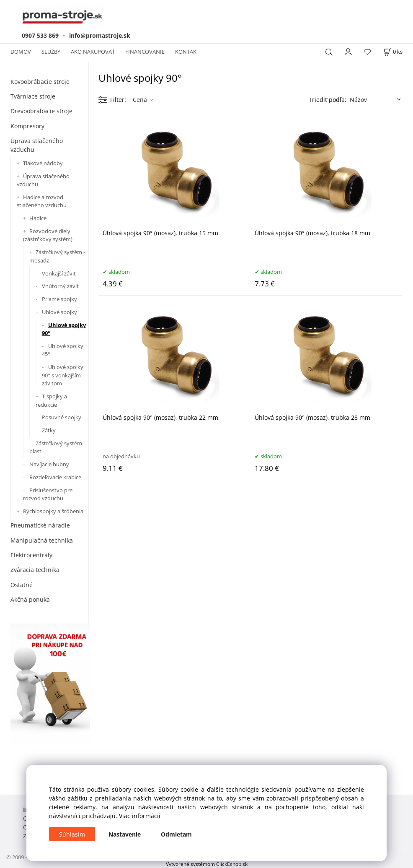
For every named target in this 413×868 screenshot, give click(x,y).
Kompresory (27, 126)
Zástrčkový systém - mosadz (57, 256)
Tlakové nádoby (43, 163)
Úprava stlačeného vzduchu (37, 145)
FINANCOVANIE (145, 52)
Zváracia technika (35, 570)
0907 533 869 (40, 35)
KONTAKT (187, 52)
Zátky (49, 430)
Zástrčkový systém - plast (57, 447)
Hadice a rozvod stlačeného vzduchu (42, 201)
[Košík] (393, 52)
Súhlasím (72, 834)
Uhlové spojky (59, 312)
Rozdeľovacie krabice (55, 477)
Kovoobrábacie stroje (40, 82)
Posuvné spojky (62, 417)
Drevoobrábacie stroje (41, 111)
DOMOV (21, 52)
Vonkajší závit (59, 273)
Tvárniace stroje (33, 96)
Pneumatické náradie (40, 525)
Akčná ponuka (30, 599)
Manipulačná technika (42, 540)
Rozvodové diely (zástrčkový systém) (48, 235)
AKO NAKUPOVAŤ (93, 52)
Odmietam (176, 834)
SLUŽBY (51, 52)
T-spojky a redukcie (51, 400)
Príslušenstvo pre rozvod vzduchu (48, 494)
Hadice (38, 218)
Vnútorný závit (60, 286)
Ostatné (22, 585)
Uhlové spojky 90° (64, 329)
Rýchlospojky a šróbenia (53, 511)
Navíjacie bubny (49, 464)
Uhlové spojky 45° (63, 350)
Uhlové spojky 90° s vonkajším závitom (63, 375)
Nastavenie (125, 834)
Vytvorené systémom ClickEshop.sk (207, 864)
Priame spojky (59, 299)
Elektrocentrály (31, 555)
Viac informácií (140, 816)
